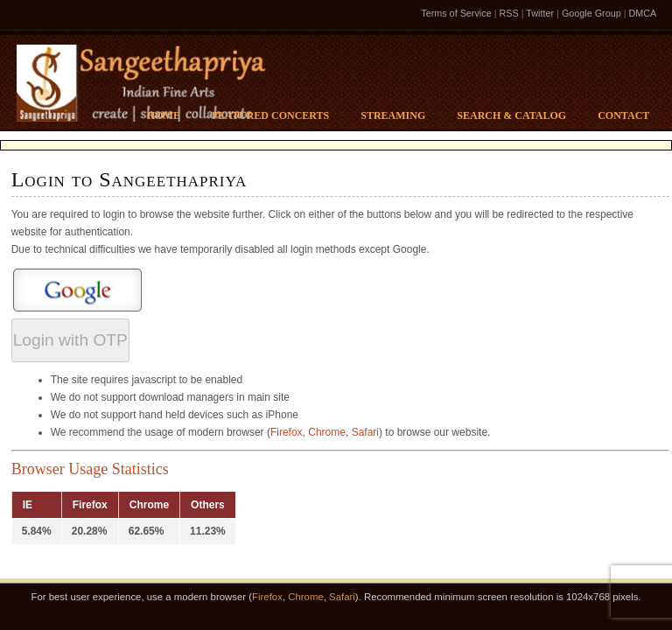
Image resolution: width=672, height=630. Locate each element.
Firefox (287, 432)
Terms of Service (456, 13)
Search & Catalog (511, 115)
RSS (508, 13)
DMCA (643, 13)
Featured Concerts (270, 115)
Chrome (327, 432)
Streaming (393, 115)
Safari (365, 432)
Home (164, 115)
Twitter (540, 13)
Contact (623, 115)
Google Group (591, 13)
